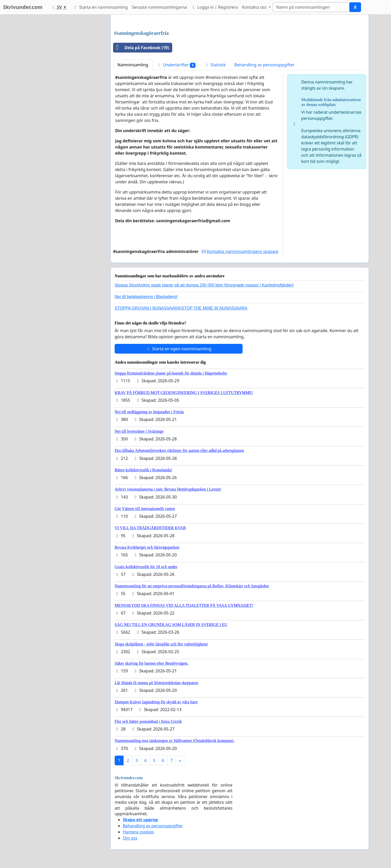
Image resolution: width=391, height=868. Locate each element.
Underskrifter (176, 65)
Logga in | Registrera (214, 7)
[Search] (311, 7)
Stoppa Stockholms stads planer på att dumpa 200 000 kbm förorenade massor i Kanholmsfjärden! (204, 285)
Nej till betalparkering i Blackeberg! (146, 297)
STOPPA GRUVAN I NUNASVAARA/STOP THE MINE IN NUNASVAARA (181, 308)
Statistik (215, 65)
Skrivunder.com (23, 7)
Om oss (130, 838)
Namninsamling (133, 65)
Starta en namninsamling (100, 7)
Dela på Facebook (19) (141, 48)
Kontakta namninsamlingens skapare (240, 251)
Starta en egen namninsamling (179, 349)
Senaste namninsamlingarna (159, 7)
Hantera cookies (138, 832)
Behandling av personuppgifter (264, 65)
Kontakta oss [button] (255, 7)
